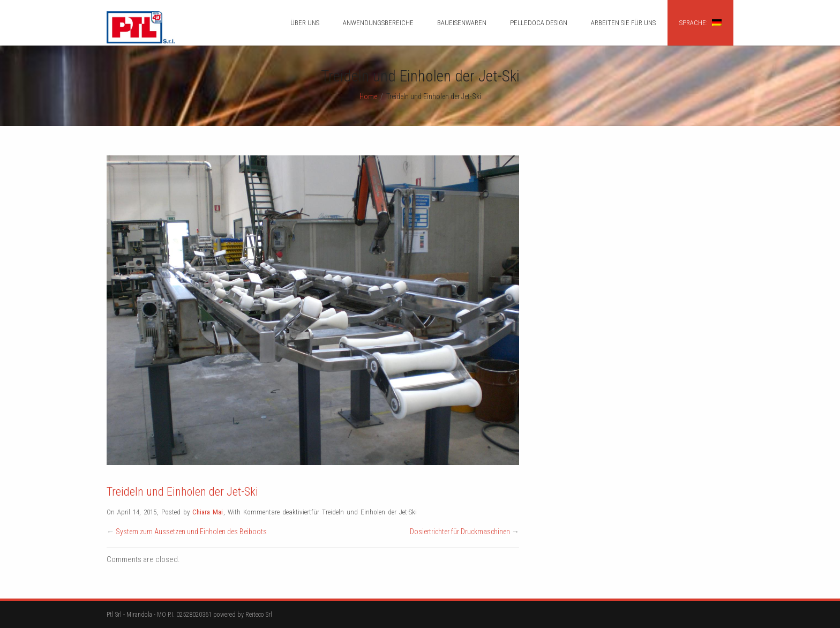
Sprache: (700, 23)
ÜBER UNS (305, 23)
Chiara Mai (208, 512)
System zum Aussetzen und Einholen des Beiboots (191, 532)
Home (368, 96)
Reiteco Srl (259, 615)
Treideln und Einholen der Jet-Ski (182, 492)
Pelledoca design (539, 23)
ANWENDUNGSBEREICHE (378, 23)
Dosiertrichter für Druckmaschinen (460, 532)
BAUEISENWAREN (462, 23)
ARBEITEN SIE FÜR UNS (623, 23)
